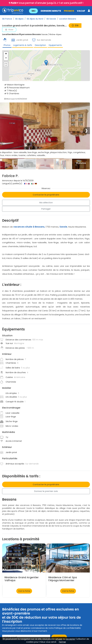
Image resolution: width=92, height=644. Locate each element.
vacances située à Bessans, (29, 227)
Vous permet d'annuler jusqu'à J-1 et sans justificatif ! (47, 3)
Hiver (9, 30)
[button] (59, 11)
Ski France (7, 19)
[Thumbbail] (9, 164)
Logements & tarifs (23, 45)
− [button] (6, 58)
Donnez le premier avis (46, 491)
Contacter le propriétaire (46, 195)
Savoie (63, 227)
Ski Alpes (19, 19)
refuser (59, 639)
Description (40, 45)
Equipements (55, 45)
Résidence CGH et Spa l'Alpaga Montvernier (63, 579)
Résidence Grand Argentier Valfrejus (22, 579)
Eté (75, 25)
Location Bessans (68, 19)
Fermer (62, 642)
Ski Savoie (51, 19)
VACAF (81, 11)
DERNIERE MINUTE (51, 11)
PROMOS (69, 11)
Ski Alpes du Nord (35, 19)
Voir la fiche (24, 591)
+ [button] (6, 54)
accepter (71, 639)
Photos (7, 45)
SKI (33, 11)
